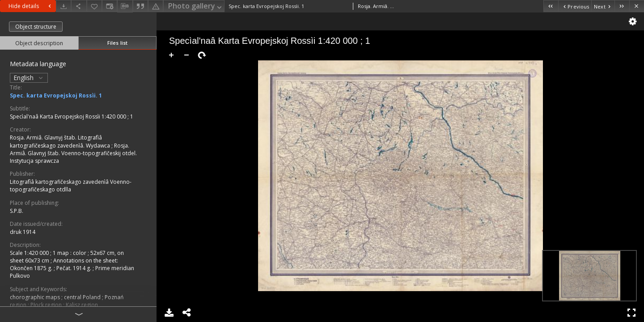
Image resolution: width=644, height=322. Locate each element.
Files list (117, 43)
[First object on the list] (551, 6)
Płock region (47, 305)
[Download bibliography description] (125, 6)
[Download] (64, 6)
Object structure (36, 27)
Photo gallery (196, 6)
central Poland (83, 297)
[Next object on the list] (603, 6)
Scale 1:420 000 (30, 253)
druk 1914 (23, 232)
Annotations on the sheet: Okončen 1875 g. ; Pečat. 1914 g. (64, 264)
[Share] (79, 6)
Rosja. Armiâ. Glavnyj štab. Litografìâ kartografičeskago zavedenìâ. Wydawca (61, 141)
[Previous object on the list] (575, 6)
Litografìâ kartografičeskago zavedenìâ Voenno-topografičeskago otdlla (71, 186)
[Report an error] (156, 6)
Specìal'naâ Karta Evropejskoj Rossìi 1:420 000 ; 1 (72, 117)
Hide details (31, 6)
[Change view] (110, 6)
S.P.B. (17, 211)
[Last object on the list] (622, 6)
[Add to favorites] (94, 6)
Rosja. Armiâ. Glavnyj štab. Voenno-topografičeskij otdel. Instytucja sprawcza (73, 153)
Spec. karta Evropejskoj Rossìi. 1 (56, 95)
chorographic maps (36, 297)
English (29, 78)
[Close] (637, 6)
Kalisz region (82, 305)
